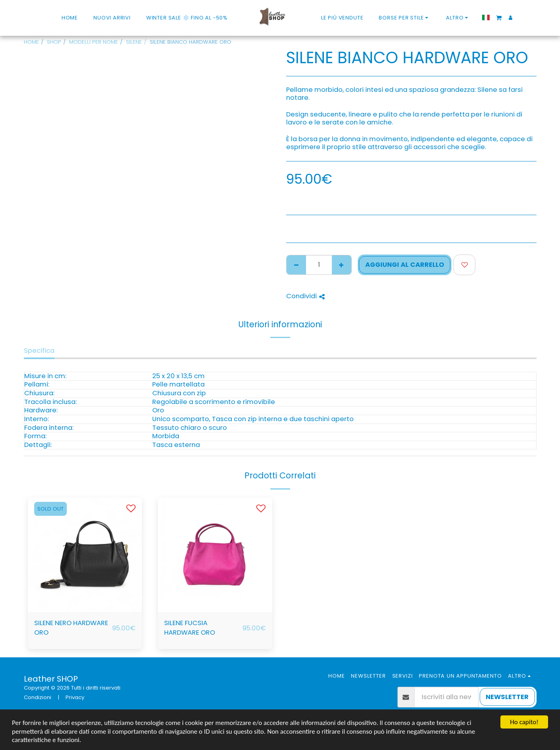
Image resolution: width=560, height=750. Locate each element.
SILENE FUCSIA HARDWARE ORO (190, 628)
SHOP (54, 42)
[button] (499, 17)
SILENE (134, 42)
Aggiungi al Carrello (405, 265)
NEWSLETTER (507, 697)
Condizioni (38, 697)
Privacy (75, 697)
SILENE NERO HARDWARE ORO (71, 628)
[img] (85, 555)
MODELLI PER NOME (94, 42)
